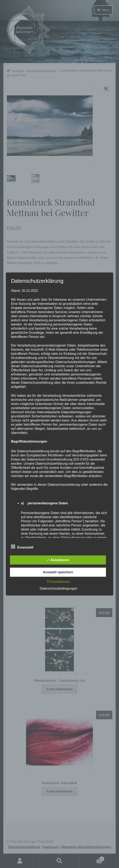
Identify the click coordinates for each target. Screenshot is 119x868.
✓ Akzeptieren (58, 560)
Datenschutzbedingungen (58, 588)
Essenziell (22, 547)
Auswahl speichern (58, 572)
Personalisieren (58, 582)
